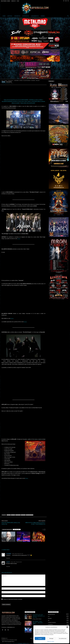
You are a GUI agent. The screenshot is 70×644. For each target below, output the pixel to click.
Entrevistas (26, 16)
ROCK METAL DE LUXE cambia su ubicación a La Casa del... (39, 616)
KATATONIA (23, 515)
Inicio (2, 81)
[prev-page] (43, 530)
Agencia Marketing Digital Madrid (8, 641)
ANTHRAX (9, 515)
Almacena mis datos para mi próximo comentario (13, 599)
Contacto (13, 1)
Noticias (10, 16)
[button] (67, 627)
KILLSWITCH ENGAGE (30, 515)
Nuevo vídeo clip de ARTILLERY (28, 103)
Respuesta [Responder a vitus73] (8, 566)
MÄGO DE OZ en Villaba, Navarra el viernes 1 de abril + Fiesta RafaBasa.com (35, 523)
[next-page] (45, 530)
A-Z (49, 616)
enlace (19, 239)
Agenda (43, 16)
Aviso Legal (32, 638)
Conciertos (17, 16)
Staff (18, 1)
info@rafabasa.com (11, 627)
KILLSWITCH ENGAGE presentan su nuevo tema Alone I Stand (16, 101)
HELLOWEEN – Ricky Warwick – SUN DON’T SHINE (38, 623)
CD (49, 620)
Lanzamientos (35, 16)
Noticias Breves (11, 81)
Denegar (51, 638)
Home (4, 16)
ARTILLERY (13, 515)
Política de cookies (51, 641)
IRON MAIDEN (18, 515)
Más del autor (17, 529)
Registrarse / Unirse (6, 1)
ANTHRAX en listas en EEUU (36, 100)
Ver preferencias (63, 638)
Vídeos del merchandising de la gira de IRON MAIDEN (16, 100)
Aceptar (40, 638)
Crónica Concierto (52, 622)
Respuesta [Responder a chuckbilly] (8, 558)
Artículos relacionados (7, 529)
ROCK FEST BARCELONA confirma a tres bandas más (11, 523)
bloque (12, 318)
